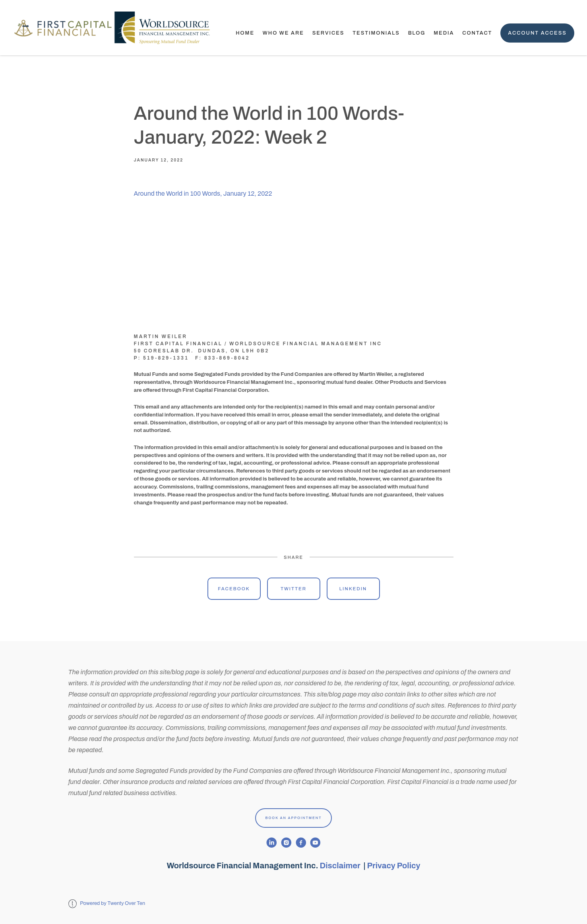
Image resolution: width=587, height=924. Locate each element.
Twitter (293, 589)
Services (328, 33)
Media (444, 33)
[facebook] (301, 843)
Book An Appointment (294, 818)
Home (245, 33)
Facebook (234, 589)
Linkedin (353, 589)
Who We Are (283, 33)
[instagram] (286, 843)
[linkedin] (272, 843)
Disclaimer (341, 866)
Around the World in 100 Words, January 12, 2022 (203, 194)
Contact (477, 33)
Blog (417, 33)
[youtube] (315, 843)
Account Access (537, 33)
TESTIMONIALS (376, 33)
